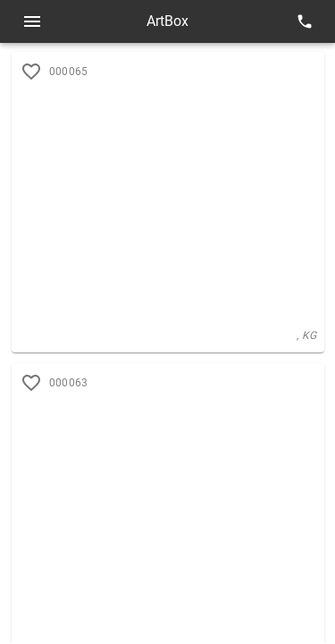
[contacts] (305, 21)
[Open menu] (32, 21)
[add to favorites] (31, 383)
